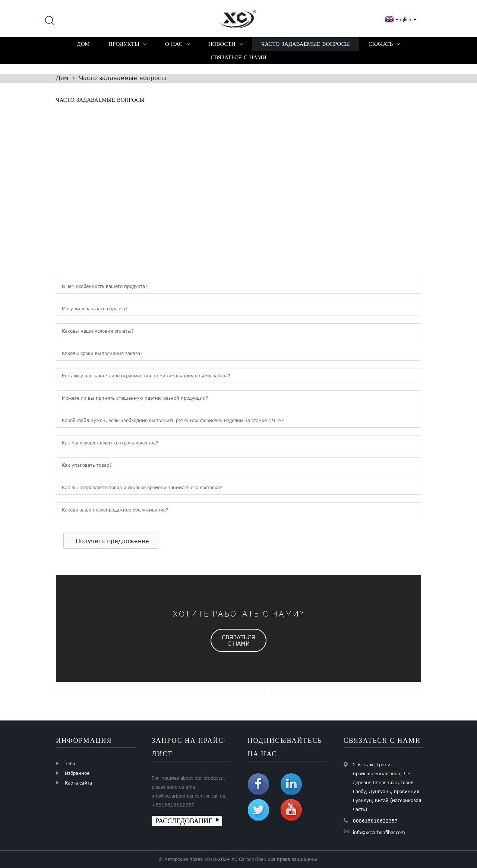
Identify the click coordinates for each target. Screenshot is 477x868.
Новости (225, 44)
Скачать (384, 44)
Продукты (127, 44)
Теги (70, 763)
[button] (111, 541)
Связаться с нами (238, 57)
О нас (177, 44)
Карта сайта (78, 783)
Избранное (77, 773)
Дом (83, 44)
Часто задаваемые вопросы (306, 44)
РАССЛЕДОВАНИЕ (184, 821)
